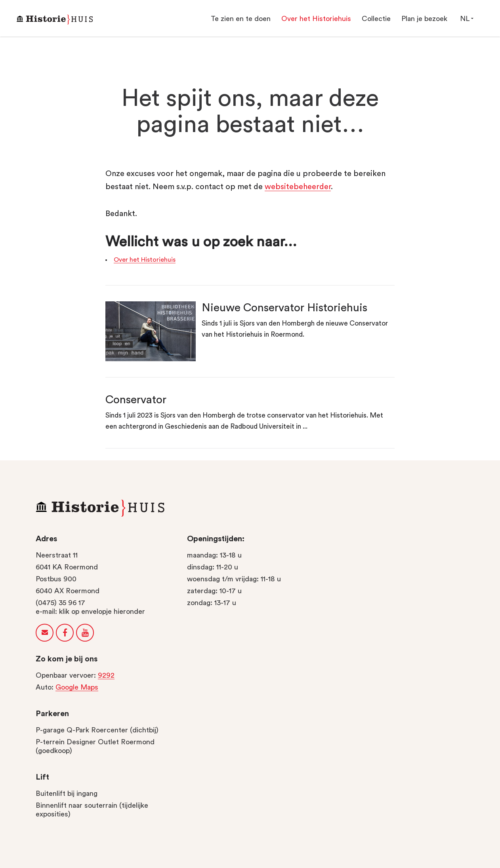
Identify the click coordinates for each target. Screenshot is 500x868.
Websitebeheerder (298, 187)
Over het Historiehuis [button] (316, 19)
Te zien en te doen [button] (241, 19)
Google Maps (77, 687)
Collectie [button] (376, 19)
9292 (106, 675)
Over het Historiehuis (145, 260)
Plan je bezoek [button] (424, 19)
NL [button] (467, 18)
